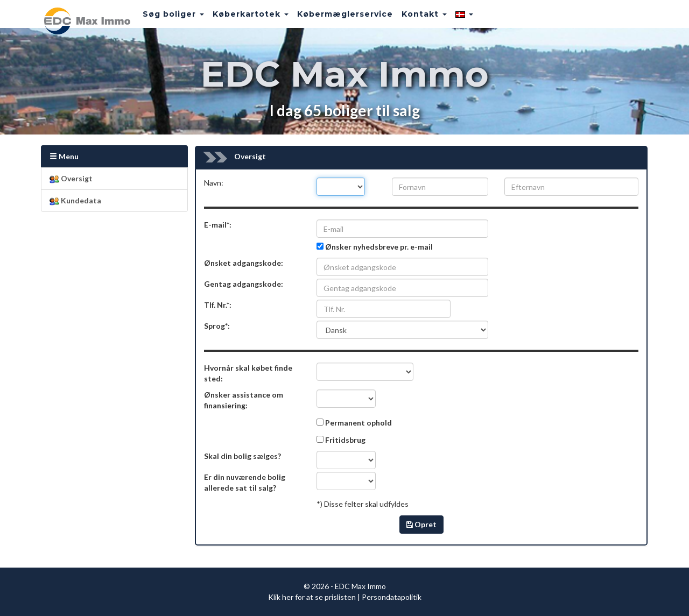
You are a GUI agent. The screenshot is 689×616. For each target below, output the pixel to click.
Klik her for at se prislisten (312, 597)
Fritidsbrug (345, 440)
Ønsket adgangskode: (244, 263)
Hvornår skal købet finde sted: (248, 373)
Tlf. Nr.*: (218, 305)
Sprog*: (217, 326)
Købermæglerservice (333, 19)
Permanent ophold (358, 423)
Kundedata (75, 201)
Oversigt (71, 179)
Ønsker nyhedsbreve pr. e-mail (379, 247)
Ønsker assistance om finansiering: (244, 400)
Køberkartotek (239, 19)
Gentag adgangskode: (244, 284)
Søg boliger (161, 19)
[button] (452, 19)
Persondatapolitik (392, 597)
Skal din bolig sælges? (242, 456)
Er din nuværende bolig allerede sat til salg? (245, 482)
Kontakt (412, 19)
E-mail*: (218, 225)
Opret (421, 524)
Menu (64, 156)
